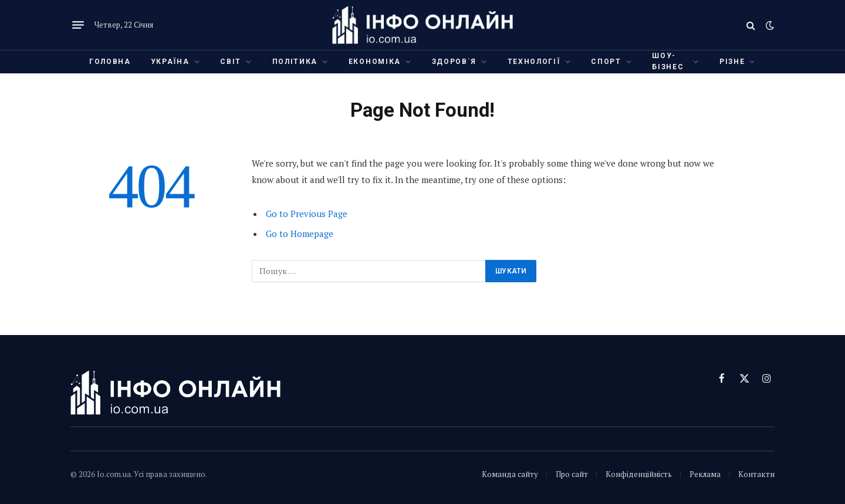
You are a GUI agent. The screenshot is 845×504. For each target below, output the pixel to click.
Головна (110, 62)
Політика (295, 62)
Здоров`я (454, 62)
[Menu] (78, 25)
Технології (534, 62)
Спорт (606, 62)
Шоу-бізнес (668, 61)
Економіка (375, 62)
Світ (231, 62)
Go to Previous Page (307, 214)
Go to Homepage (300, 234)
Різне (732, 62)
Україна (170, 62)
